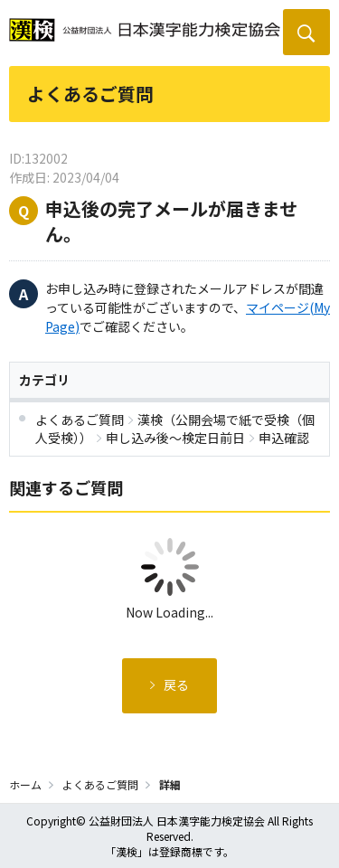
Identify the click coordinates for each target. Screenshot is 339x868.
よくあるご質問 (100, 784)
